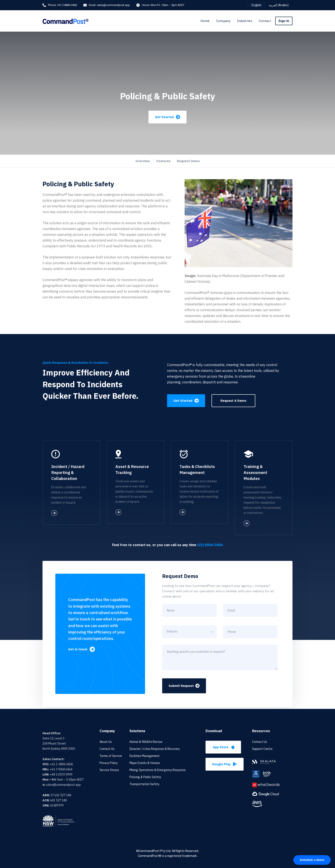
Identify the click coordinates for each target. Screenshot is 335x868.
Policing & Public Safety (145, 777)
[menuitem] (256, 5)
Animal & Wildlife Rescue (146, 742)
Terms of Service (111, 756)
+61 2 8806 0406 (67, 5)
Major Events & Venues (145, 763)
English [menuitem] (256, 5)
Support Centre (262, 749)
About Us (106, 742)
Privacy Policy (109, 763)
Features (163, 161)
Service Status (109, 770)
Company (223, 21)
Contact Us (107, 749)
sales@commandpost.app (113, 5)
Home (205, 21)
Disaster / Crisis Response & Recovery (155, 749)
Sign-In (284, 21)
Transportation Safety (144, 784)
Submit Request (184, 686)
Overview (143, 161)
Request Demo (188, 161)
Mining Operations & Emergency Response (158, 770)
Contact (265, 21)
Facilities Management (145, 756)
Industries (245, 21)
